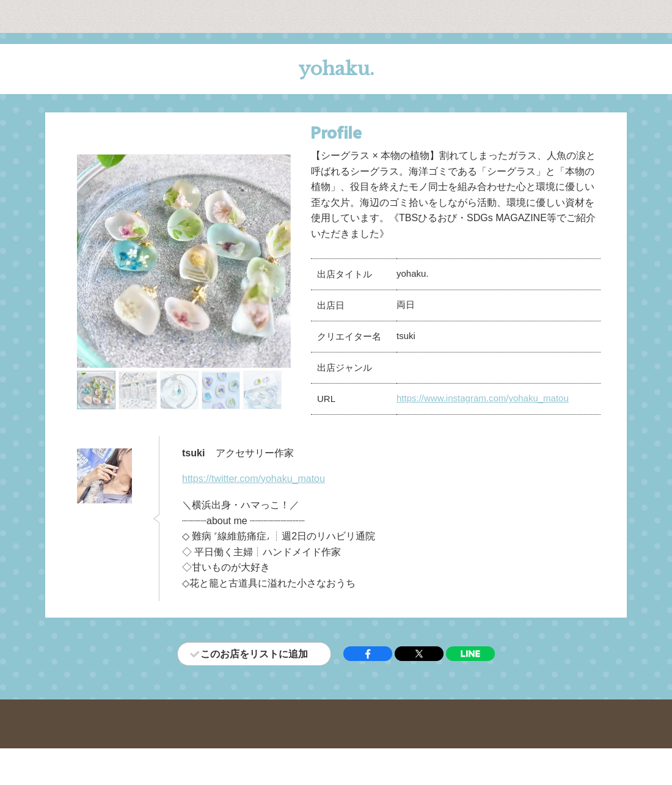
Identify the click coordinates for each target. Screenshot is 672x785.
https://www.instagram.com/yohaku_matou (483, 398)
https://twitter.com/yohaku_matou (254, 479)
